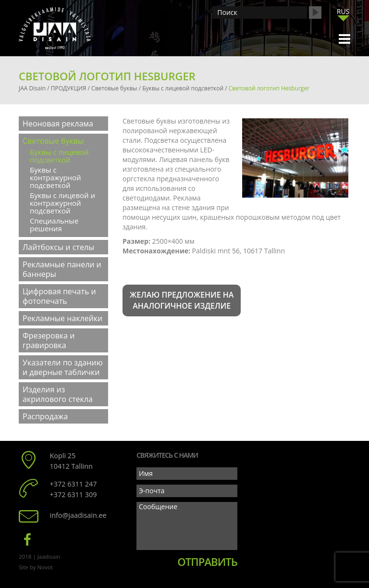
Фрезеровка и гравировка (49, 340)
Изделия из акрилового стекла (58, 394)
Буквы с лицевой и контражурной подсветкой (62, 203)
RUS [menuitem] (343, 11)
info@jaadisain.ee (78, 515)
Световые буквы (53, 141)
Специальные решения (54, 225)
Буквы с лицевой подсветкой (59, 156)
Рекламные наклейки (62, 318)
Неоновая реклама (58, 124)
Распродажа (45, 416)
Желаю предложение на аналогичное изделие (182, 300)
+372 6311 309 (74, 494)
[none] (343, 14)
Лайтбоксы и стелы (58, 247)
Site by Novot (36, 567)
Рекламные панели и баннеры (62, 269)
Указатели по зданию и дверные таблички (63, 367)
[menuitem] (343, 11)
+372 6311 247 (74, 484)
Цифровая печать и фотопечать (59, 296)
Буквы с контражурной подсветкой (55, 177)
